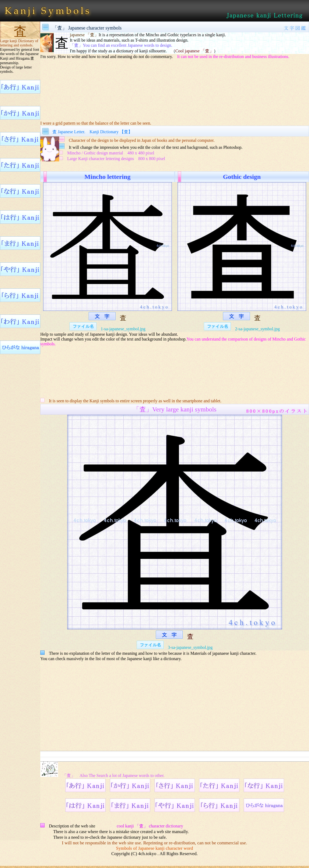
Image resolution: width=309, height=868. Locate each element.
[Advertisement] (175, 86)
